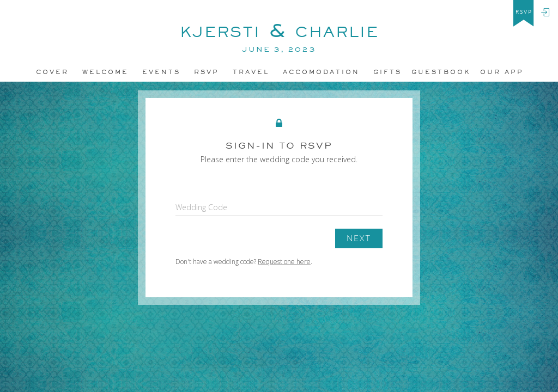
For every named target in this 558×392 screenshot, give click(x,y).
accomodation (321, 72)
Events (161, 72)
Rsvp (207, 72)
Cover (52, 72)
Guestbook (441, 72)
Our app (502, 72)
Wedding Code (201, 207)
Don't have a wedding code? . (244, 262)
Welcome (105, 72)
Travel (251, 72)
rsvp (524, 12)
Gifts (387, 72)
